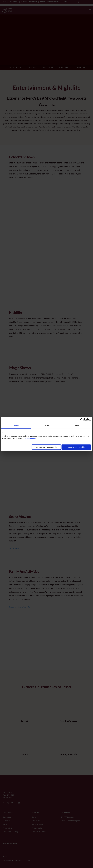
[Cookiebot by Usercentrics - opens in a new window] (82, 420)
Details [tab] (47, 426)
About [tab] (77, 426)
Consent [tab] (16, 426)
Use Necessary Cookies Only (46, 447)
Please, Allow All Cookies (76, 447)
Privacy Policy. (31, 438)
